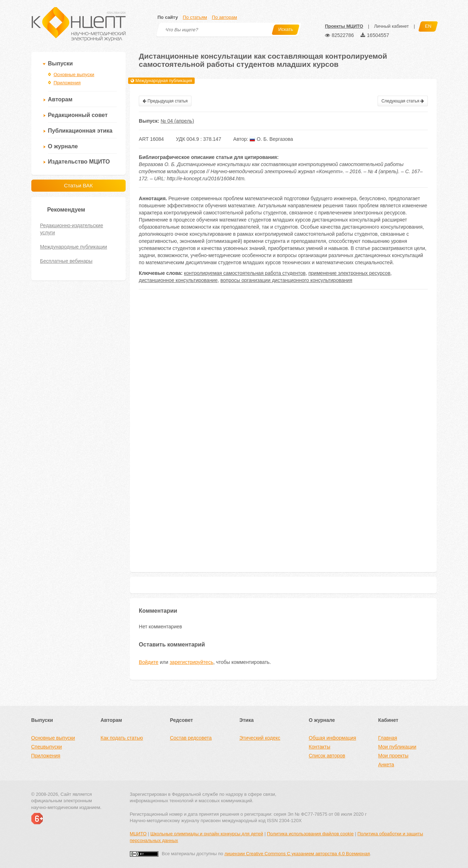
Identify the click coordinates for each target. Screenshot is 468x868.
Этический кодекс (260, 738)
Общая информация (333, 738)
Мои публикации (397, 747)
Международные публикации (74, 247)
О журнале (63, 146)
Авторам (60, 99)
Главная (388, 738)
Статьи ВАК (78, 185)
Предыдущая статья (165, 101)
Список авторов (327, 756)
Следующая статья (403, 101)
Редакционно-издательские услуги (72, 229)
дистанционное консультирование (178, 280)
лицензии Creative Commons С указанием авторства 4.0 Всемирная (297, 854)
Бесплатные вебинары (66, 261)
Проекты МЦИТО (344, 26)
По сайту (168, 17)
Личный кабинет (391, 26)
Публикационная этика (80, 131)
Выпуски (61, 63)
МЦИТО (138, 834)
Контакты (320, 747)
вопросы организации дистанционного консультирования (286, 280)
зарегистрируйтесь (192, 662)
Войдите (149, 662)
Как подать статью (122, 738)
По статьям (195, 17)
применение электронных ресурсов (349, 273)
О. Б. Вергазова (271, 139)
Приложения (67, 83)
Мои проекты (393, 756)
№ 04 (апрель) (177, 121)
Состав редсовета (191, 738)
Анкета (386, 765)
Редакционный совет (78, 115)
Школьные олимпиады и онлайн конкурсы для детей (207, 834)
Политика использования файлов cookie (310, 834)
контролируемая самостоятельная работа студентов (245, 273)
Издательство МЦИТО (79, 162)
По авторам (224, 17)
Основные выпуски (74, 74)
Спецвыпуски (47, 747)
